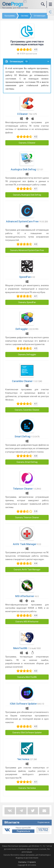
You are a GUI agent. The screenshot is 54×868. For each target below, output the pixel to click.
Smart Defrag (22, 436)
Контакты (22, 862)
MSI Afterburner (25, 596)
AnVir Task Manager (25, 544)
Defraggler (22, 329)
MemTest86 (20, 648)
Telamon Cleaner (23, 489)
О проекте (32, 862)
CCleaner (23, 114)
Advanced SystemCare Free (22, 221)
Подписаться (23, 831)
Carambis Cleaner (22, 381)
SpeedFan (25, 277)
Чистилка (23, 759)
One (13, 4)
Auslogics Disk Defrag (23, 169)
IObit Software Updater (23, 704)
